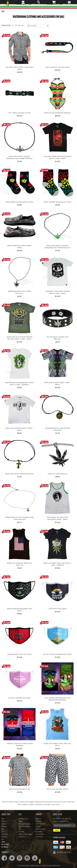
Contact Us (22, 837)
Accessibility (39, 832)
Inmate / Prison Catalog (25, 834)
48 (19, 25)
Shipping (21, 821)
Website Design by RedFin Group (51, 866)
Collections (4, 837)
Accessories (5, 834)
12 (13, 25)
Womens (4, 821)
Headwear (4, 826)
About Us (38, 819)
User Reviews (39, 837)
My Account (5, 845)
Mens (3, 819)
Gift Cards (21, 832)
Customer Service (23, 819)
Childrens (4, 824)
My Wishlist (5, 847)
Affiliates (38, 826)
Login (3, 842)
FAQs (20, 829)
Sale (3, 839)
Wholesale (38, 821)
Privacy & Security (41, 829)
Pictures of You (40, 834)
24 (16, 25)
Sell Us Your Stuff (40, 824)
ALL (23, 25)
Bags (3, 829)
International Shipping (24, 824)
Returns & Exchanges (24, 826)
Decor (3, 832)
